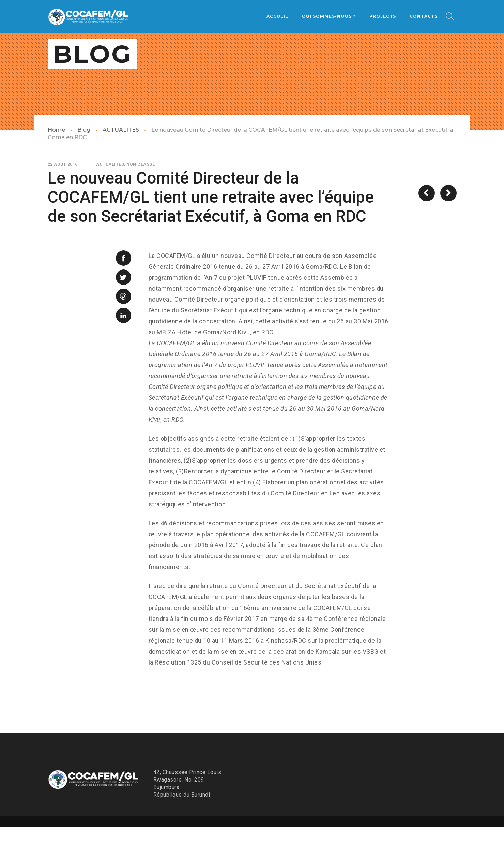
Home (56, 163)
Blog (84, 163)
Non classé (141, 197)
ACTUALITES (121, 163)
